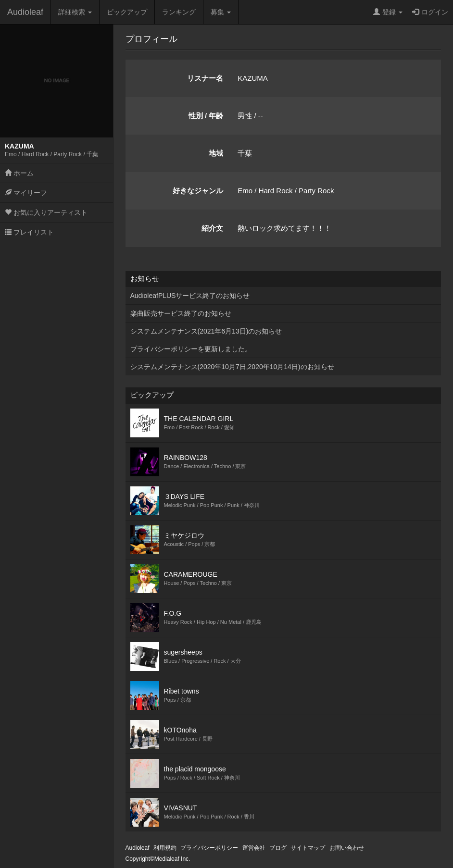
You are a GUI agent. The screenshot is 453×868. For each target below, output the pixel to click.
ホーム (19, 173)
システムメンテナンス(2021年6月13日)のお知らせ (206, 331)
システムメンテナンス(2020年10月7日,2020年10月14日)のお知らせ (232, 367)
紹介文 (212, 228)
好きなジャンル (198, 191)
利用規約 (165, 848)
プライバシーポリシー (209, 848)
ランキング (179, 12)
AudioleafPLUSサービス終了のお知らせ (190, 296)
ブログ (278, 848)
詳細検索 (75, 12)
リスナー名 (205, 78)
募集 (221, 12)
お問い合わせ (347, 848)
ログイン (430, 12)
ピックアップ (127, 12)
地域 (216, 153)
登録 (388, 12)
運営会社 (254, 848)
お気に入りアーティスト (46, 212)
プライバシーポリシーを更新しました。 (191, 349)
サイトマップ (308, 848)
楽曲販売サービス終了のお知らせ (181, 313)
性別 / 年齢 (206, 116)
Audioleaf (25, 12)
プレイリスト (29, 232)
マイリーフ (26, 193)
